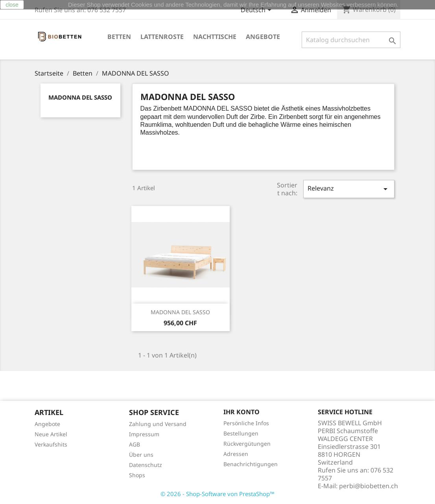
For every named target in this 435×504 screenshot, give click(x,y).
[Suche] (351, 40)
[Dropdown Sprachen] (257, 11)
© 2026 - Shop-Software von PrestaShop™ (217, 494)
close (12, 5)
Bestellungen (241, 433)
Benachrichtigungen (251, 464)
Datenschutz (146, 465)
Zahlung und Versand (158, 424)
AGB (135, 444)
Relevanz (349, 189)
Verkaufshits (51, 444)
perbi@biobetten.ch (369, 486)
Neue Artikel (51, 434)
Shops (137, 475)
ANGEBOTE (263, 37)
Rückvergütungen (247, 444)
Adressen (236, 454)
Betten (119, 37)
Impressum (144, 434)
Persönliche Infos (246, 423)
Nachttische (215, 37)
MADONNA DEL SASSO (80, 97)
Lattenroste (162, 37)
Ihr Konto (241, 412)
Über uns (141, 455)
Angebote (47, 424)
